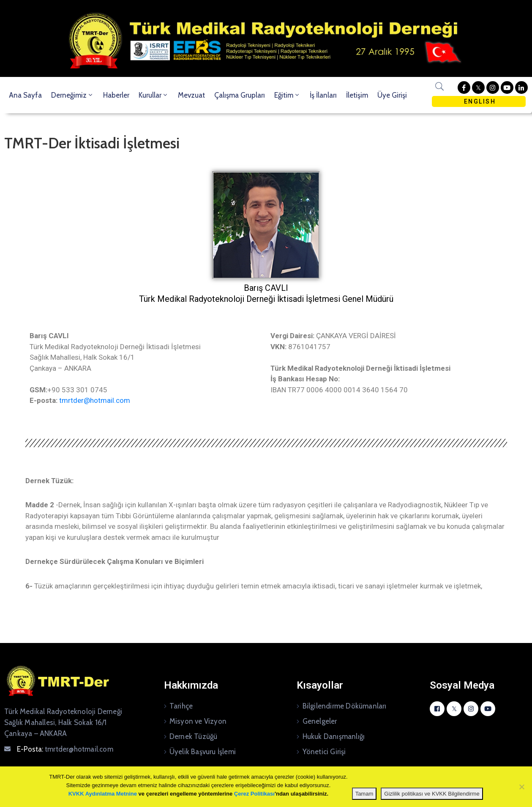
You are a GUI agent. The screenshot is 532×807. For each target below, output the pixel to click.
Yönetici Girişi (324, 752)
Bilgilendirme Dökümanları (345, 706)
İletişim (357, 95)
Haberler (116, 95)
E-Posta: (65, 749)
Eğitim (287, 95)
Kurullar (154, 95)
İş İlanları (323, 95)
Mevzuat (191, 95)
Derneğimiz (72, 95)
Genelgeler (320, 721)
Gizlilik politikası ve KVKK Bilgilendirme (432, 794)
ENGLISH (479, 101)
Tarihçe (181, 706)
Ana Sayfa (25, 95)
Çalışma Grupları (240, 95)
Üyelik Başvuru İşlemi (203, 752)
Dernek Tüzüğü (194, 736)
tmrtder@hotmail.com (95, 400)
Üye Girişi (392, 95)
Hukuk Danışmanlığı (334, 736)
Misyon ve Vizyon (198, 721)
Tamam (364, 794)
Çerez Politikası (254, 794)
